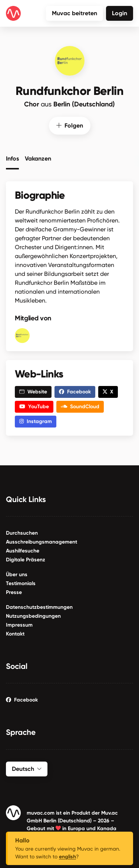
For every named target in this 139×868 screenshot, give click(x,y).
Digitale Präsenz (26, 559)
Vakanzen (38, 158)
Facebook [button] (75, 391)
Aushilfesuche (23, 550)
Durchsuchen (22, 533)
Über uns (17, 574)
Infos (12, 158)
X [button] (108, 391)
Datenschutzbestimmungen (39, 607)
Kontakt (15, 633)
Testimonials (21, 583)
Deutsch (27, 768)
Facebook (22, 699)
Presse (14, 592)
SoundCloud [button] (80, 406)
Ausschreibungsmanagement (42, 542)
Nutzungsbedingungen (33, 616)
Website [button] (33, 391)
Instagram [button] (36, 421)
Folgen (70, 125)
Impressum (19, 625)
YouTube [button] (34, 406)
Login (120, 13)
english (67, 857)
